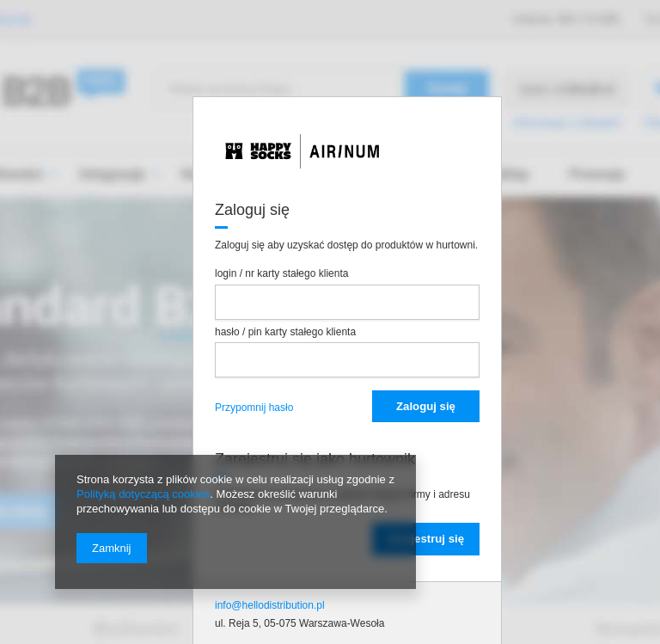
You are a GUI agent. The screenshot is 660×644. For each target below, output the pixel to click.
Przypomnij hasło (254, 408)
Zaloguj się (426, 406)
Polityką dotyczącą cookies (143, 494)
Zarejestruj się (426, 539)
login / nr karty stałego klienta (281, 273)
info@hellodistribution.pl (270, 605)
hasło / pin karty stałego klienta (285, 332)
